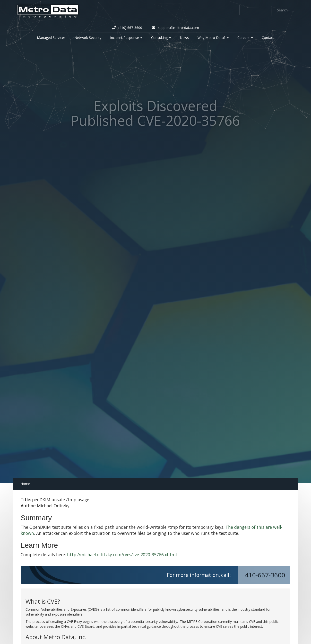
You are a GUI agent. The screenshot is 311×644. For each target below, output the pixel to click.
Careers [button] (245, 38)
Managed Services (51, 38)
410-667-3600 (266, 575)
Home (25, 484)
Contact (268, 38)
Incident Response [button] (126, 38)
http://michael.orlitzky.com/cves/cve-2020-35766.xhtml (122, 555)
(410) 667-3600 (127, 28)
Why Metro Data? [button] (213, 38)
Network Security (88, 38)
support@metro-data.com (175, 28)
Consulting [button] (161, 38)
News (184, 38)
